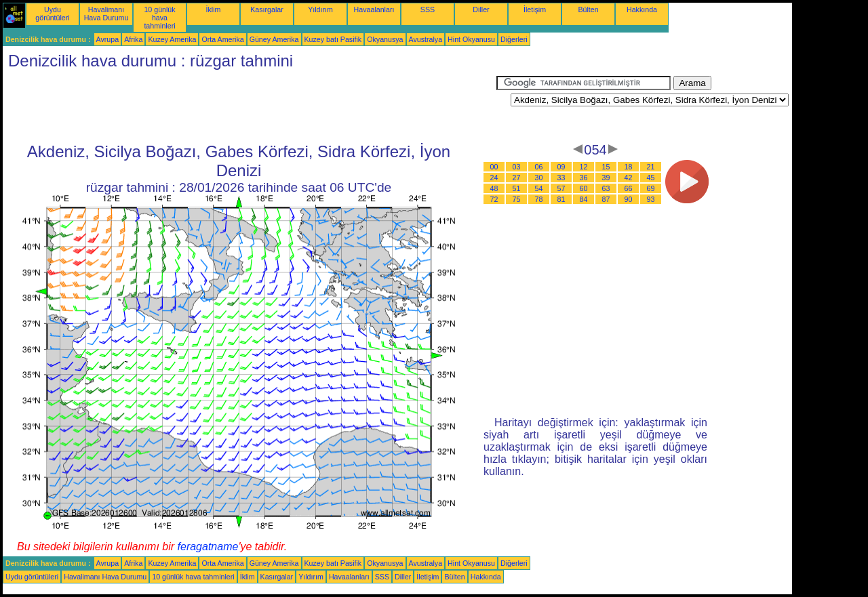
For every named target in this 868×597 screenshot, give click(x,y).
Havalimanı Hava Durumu (106, 14)
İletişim (535, 9)
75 (517, 199)
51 (517, 188)
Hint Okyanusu (471, 39)
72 (494, 199)
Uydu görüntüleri (52, 14)
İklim (214, 9)
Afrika (133, 39)
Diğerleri (514, 39)
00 (494, 167)
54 (539, 188)
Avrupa (108, 39)
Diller (481, 9)
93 (651, 199)
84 (584, 199)
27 (517, 178)
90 (629, 199)
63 (606, 188)
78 (539, 199)
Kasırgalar (267, 9)
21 (651, 167)
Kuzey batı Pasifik (333, 39)
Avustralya (426, 39)
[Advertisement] (250, 106)
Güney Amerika (274, 39)
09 (561, 167)
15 (606, 167)
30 (539, 178)
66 (629, 188)
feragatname (208, 547)
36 (584, 178)
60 (584, 188)
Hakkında (642, 9)
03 (517, 167)
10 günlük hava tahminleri (159, 18)
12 (584, 167)
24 (494, 178)
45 (651, 178)
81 (561, 199)
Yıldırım (320, 9)
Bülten (588, 9)
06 (539, 167)
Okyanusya (385, 39)
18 (629, 167)
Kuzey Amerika (172, 39)
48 (494, 188)
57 (561, 188)
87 (606, 199)
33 (561, 178)
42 (629, 178)
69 (651, 188)
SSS (428, 9)
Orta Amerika (222, 39)
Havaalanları (374, 9)
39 (606, 178)
